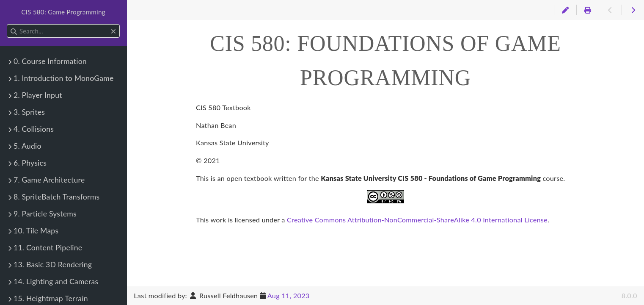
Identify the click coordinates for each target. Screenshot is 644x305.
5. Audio (28, 146)
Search (7, 24)
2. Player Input (38, 95)
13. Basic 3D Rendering (53, 265)
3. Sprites (29, 112)
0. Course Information (50, 61)
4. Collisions (34, 129)
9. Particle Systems (45, 214)
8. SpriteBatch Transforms (56, 197)
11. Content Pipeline (48, 248)
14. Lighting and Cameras (56, 281)
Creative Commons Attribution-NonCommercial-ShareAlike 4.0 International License (417, 220)
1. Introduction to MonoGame (63, 78)
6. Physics (30, 163)
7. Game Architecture (49, 180)
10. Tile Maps (36, 231)
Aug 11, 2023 (289, 295)
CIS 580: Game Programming (63, 12)
